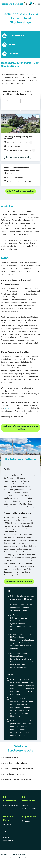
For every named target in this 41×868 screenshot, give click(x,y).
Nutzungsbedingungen (32, 858)
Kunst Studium (11, 408)
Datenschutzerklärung (17, 858)
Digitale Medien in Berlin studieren (17, 780)
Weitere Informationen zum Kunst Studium (20, 428)
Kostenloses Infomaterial (17, 157)
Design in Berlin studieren (14, 774)
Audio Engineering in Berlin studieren (18, 769)
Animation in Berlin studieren (15, 763)
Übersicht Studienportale (11, 805)
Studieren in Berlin (11, 758)
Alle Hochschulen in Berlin (19, 582)
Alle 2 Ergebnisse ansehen (21, 191)
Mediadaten (26, 805)
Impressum (4, 858)
